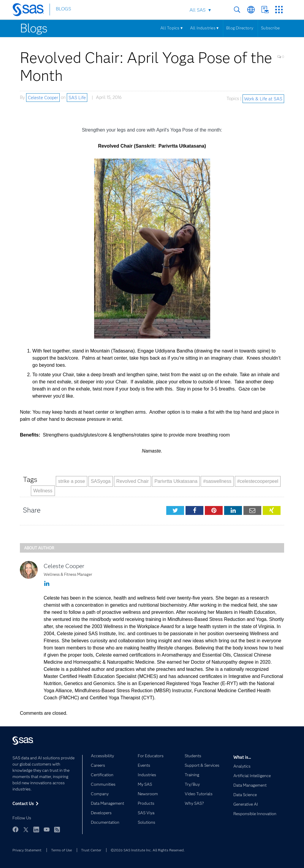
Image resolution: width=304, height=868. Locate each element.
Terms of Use (61, 850)
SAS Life (77, 97)
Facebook (15, 829)
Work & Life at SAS (263, 99)
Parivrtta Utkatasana (176, 481)
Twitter (26, 829)
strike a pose (72, 481)
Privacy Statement (27, 850)
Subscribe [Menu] (270, 28)
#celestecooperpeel (258, 481)
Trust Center (91, 850)
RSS (57, 829)
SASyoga (101, 481)
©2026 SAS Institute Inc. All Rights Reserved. (148, 850)
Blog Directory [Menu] (240, 28)
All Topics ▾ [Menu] (171, 28)
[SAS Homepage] (31, 11)
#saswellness (217, 481)
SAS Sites (279, 10)
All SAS (197, 10)
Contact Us (265, 10)
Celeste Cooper (43, 97)
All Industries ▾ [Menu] (204, 28)
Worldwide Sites (251, 10)
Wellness (43, 491)
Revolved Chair (133, 481)
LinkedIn (36, 829)
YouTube (47, 829)
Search (237, 10)
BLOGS (63, 10)
